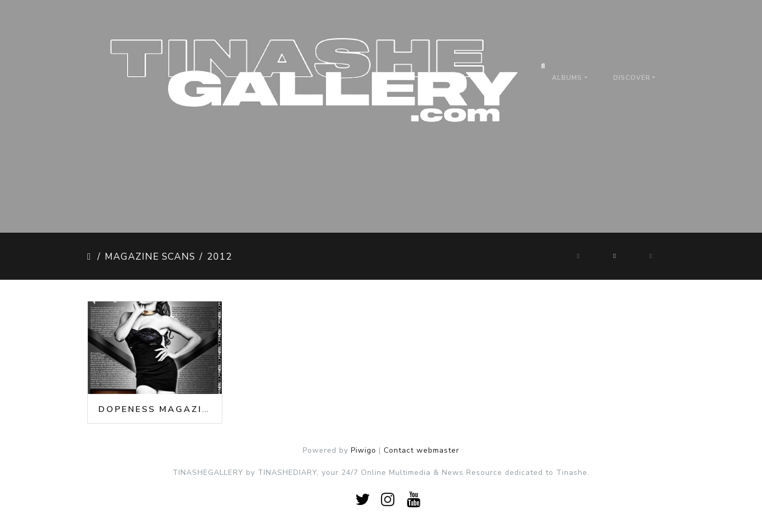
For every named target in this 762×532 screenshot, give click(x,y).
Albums (567, 78)
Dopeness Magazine (157, 409)
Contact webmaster (421, 450)
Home (90, 256)
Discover (632, 78)
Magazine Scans (150, 256)
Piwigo (364, 450)
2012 (220, 256)
